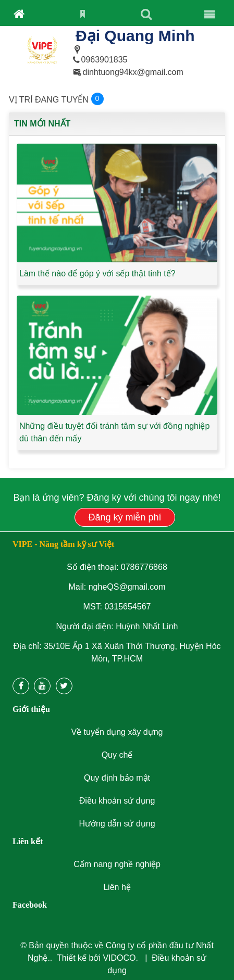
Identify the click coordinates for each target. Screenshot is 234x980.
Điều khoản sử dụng (117, 801)
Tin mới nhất (42, 124)
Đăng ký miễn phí (125, 517)
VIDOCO (119, 958)
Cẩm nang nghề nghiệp (117, 864)
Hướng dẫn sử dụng (117, 824)
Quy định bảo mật (117, 778)
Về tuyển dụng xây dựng (117, 732)
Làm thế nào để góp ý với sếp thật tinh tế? (97, 273)
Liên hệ (117, 887)
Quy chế (117, 755)
